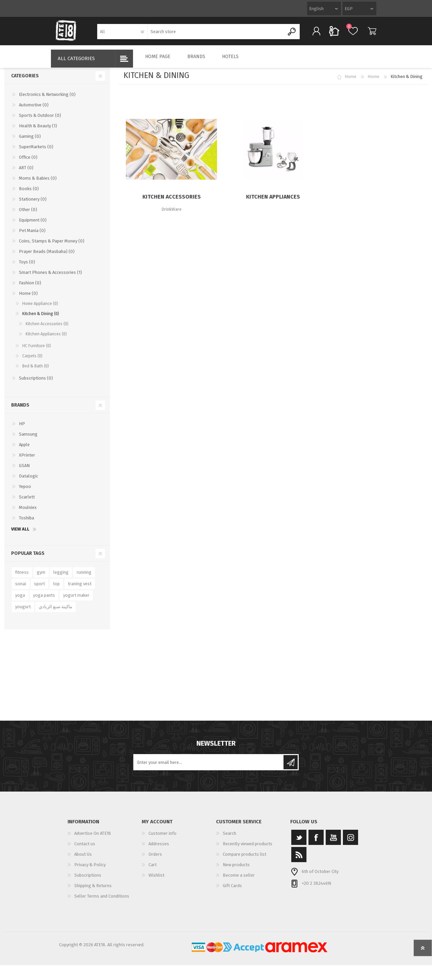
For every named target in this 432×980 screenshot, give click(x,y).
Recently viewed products (248, 848)
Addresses (159, 848)
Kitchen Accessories (172, 201)
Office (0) (28, 162)
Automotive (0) (34, 110)
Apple (24, 449)
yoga (20, 600)
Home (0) (28, 298)
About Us (83, 859)
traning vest (80, 588)
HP (22, 428)
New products (236, 869)
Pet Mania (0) (32, 235)
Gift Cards (232, 890)
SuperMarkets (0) (36, 151)
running (84, 577)
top (56, 588)
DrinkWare (171, 214)
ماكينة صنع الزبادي (56, 611)
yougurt (23, 611)
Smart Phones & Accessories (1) (50, 277)
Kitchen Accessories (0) (47, 329)
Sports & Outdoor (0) (40, 120)
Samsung (28, 439)
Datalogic (29, 481)
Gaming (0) (30, 141)
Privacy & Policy (90, 869)
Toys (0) (27, 267)
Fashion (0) (30, 288)
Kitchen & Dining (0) (41, 318)
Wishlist (156, 880)
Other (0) (28, 214)
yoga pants (44, 600)
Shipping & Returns (93, 890)
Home (350, 81)
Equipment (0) (33, 225)
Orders (155, 859)
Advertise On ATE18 (93, 838)
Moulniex (28, 512)
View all (20, 534)
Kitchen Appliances (273, 201)
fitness (22, 577)
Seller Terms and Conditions (102, 901)
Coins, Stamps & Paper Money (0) (52, 246)
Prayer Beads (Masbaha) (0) (47, 256)
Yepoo (25, 491)
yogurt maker (76, 600)
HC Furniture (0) (37, 351)
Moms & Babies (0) (38, 183)
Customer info (163, 838)
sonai (21, 588)
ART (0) (26, 172)
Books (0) (29, 193)
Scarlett (27, 502)
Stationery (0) (33, 204)
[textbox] (216, 34)
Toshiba (26, 523)
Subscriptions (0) (36, 383)
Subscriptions (88, 880)
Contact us (85, 848)
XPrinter (27, 460)
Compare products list (245, 859)
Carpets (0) (32, 361)
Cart (367, 33)
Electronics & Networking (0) (47, 99)
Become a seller (239, 880)
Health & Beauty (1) (38, 131)
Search (230, 838)
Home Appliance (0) (40, 308)
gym (41, 577)
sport (39, 588)
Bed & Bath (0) (36, 371)
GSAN (24, 470)
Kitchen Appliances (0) (46, 339)
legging (61, 577)
